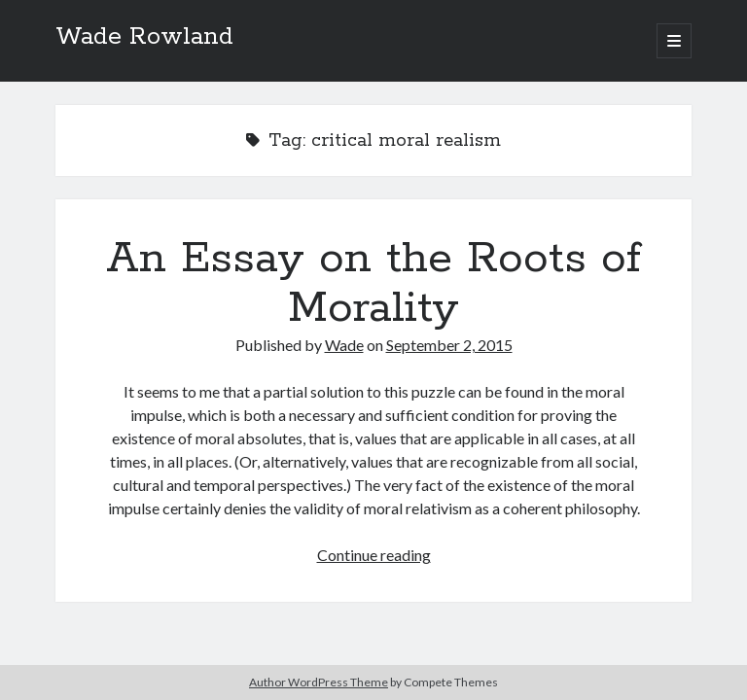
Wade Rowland (144, 37)
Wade (344, 345)
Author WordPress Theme (319, 682)
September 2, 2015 (449, 345)
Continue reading (374, 555)
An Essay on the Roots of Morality (373, 283)
